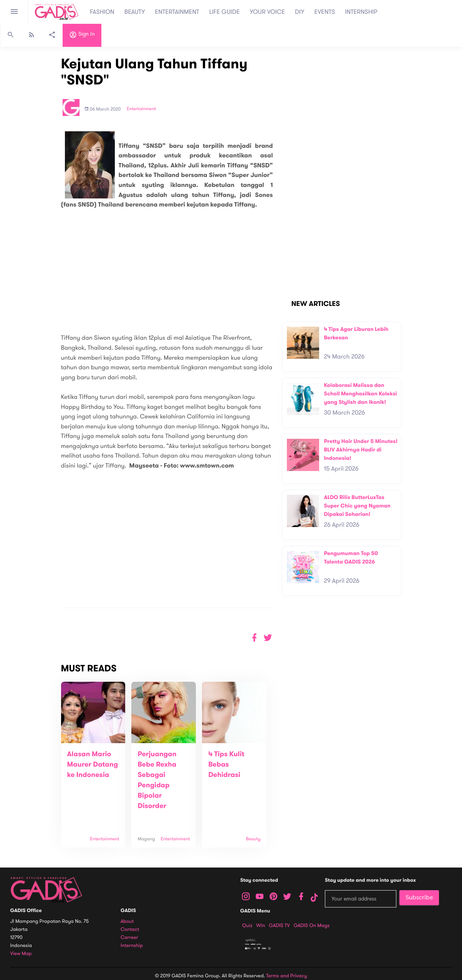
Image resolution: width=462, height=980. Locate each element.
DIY (300, 12)
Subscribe (419, 897)
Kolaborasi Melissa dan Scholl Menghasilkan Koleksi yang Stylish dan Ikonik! (360, 393)
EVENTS (325, 12)
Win (261, 925)
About (127, 921)
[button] (268, 638)
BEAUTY (135, 12)
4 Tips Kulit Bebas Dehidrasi (226, 765)
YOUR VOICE (267, 12)
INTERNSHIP (361, 12)
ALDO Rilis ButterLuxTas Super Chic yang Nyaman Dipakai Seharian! (357, 506)
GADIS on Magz (311, 925)
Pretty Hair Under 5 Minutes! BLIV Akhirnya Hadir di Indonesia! (361, 450)
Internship (132, 946)
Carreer (129, 938)
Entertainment (141, 109)
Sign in (82, 36)
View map (21, 954)
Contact (130, 930)
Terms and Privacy (286, 976)
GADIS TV (279, 925)
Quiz (248, 925)
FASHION (102, 12)
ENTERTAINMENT (177, 12)
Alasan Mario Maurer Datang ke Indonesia (93, 765)
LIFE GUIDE (224, 12)
